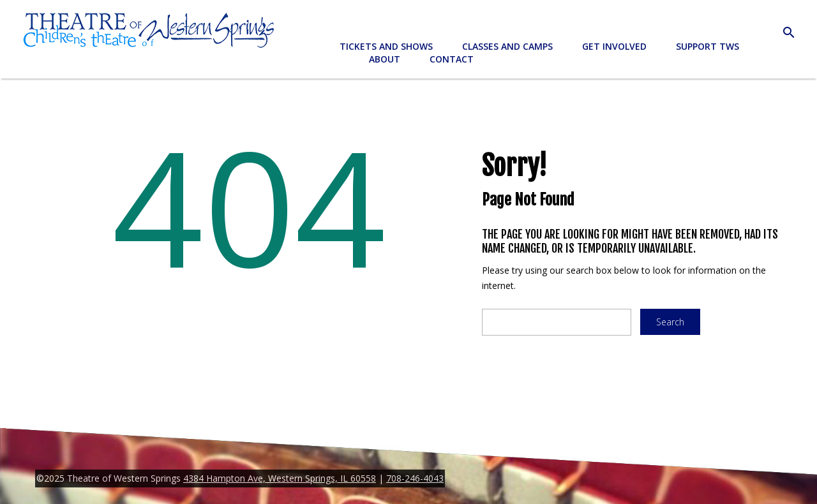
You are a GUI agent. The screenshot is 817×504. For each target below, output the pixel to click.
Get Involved (614, 46)
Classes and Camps (507, 46)
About (385, 59)
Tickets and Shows (386, 46)
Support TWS (708, 46)
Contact (452, 59)
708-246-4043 (415, 478)
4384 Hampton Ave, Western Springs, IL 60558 (280, 478)
